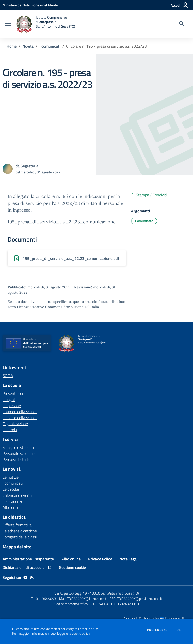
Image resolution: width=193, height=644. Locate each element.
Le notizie (11, 477)
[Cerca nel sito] (182, 24)
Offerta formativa (17, 525)
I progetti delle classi (20, 537)
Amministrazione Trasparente (28, 559)
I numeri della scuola (20, 412)
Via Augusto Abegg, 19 (71, 593)
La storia (10, 430)
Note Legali (129, 559)
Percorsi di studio (16, 459)
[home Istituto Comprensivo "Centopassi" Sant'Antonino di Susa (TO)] (46, 24)
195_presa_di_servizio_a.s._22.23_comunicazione (62, 222)
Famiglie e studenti (18, 447)
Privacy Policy (100, 559)
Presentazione (14, 393)
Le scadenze (13, 501)
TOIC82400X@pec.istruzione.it (139, 598)
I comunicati (50, 46)
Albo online (12, 507)
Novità (28, 46)
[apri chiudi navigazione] (8, 24)
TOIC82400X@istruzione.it (87, 598)
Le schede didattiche (20, 531)
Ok (179, 630)
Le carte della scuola (20, 418)
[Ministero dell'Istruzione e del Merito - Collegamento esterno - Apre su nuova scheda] (30, 5)
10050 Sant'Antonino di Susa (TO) (114, 593)
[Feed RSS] (32, 577)
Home (12, 46)
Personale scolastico (19, 453)
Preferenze (157, 630)
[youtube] (25, 577)
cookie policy (81, 633)
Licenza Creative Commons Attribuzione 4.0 (53, 307)
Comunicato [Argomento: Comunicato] (144, 221)
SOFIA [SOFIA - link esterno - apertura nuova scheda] (8, 376)
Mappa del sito (17, 547)
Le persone (12, 406)
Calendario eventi (17, 495)
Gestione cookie (72, 567)
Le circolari (11, 489)
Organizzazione (15, 424)
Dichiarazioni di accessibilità (27, 567)
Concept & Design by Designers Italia (157, 618)
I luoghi (9, 400)
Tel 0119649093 (44, 598)
